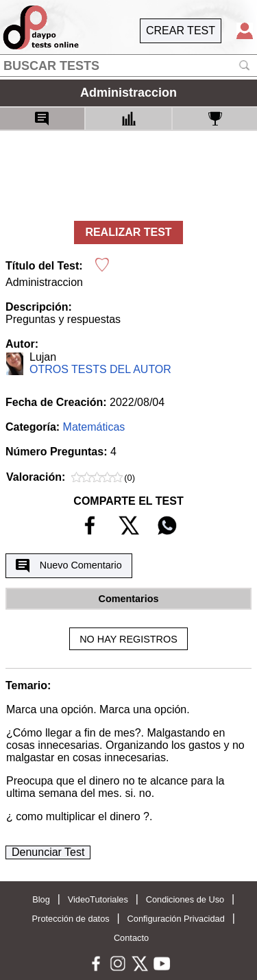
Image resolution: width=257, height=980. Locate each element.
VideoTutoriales (98, 899)
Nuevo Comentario (69, 566)
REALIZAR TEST (128, 232)
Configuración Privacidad (176, 919)
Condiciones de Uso (185, 899)
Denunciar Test (48, 852)
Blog (41, 899)
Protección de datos (71, 919)
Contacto (131, 938)
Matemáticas (94, 427)
